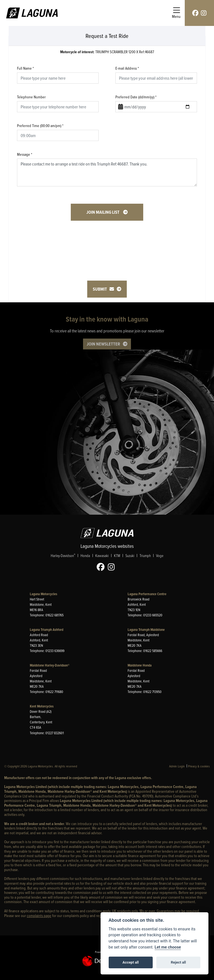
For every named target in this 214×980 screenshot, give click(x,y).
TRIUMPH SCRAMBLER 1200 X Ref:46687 (107, 52)
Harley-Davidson (63, 555)
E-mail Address (127, 68)
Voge (160, 555)
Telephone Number (31, 97)
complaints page (39, 915)
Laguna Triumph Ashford (47, 630)
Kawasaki (102, 555)
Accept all (131, 962)
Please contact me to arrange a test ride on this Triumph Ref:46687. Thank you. (107, 172)
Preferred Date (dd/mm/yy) (136, 97)
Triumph (145, 555)
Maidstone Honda (140, 665)
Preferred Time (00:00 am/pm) (40, 126)
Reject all (178, 962)
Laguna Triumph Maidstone (146, 630)
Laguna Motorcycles (43, 594)
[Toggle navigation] (176, 13)
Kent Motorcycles (42, 706)
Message (25, 154)
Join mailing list (103, 212)
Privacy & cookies (199, 766)
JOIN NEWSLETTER (103, 344)
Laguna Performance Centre (147, 594)
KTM (117, 555)
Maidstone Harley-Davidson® (50, 665)
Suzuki (130, 555)
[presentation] (107, 243)
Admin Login (177, 766)
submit (103, 289)
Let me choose (168, 947)
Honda (85, 555)
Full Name (25, 68)
